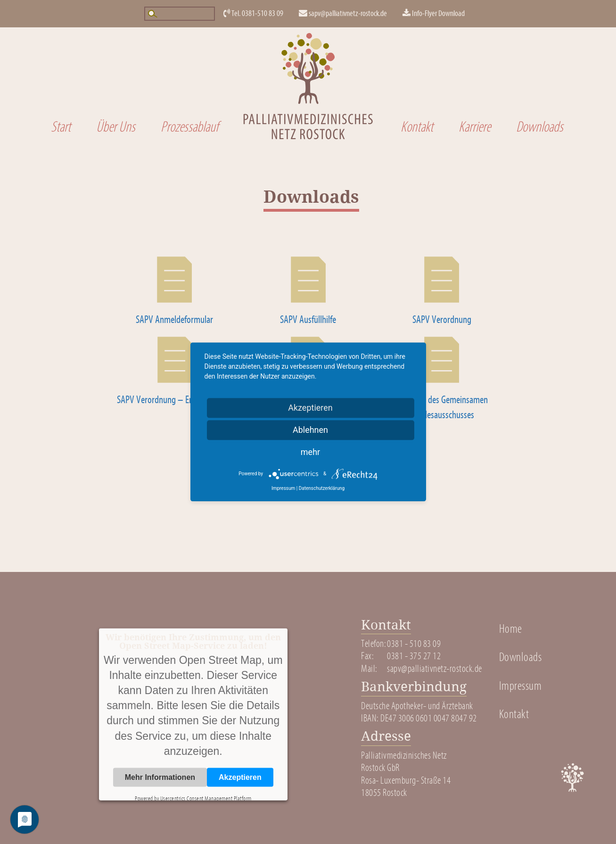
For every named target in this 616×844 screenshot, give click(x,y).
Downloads (540, 127)
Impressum (521, 686)
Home (511, 629)
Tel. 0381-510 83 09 (253, 13)
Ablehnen (310, 430)
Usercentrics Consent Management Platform (206, 798)
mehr (310, 452)
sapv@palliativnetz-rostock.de (343, 13)
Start (61, 127)
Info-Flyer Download (434, 13)
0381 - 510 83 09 (414, 644)
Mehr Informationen (160, 777)
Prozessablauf (189, 127)
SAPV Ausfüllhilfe (308, 320)
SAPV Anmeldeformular (174, 320)
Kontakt (417, 127)
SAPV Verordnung (442, 320)
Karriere (475, 127)
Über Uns (116, 127)
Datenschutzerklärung (322, 488)
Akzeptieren (240, 777)
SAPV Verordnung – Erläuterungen (174, 400)
